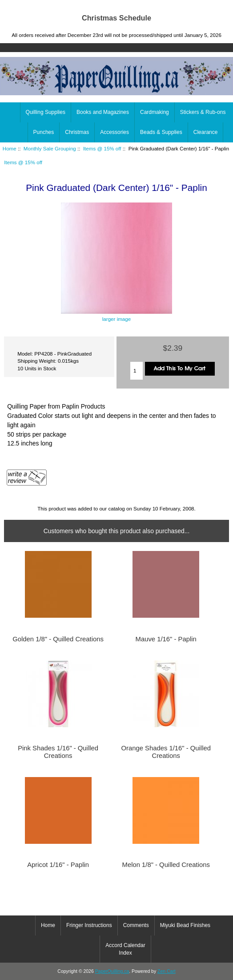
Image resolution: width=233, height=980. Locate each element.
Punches (44, 132)
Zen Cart (167, 971)
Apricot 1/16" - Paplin (58, 865)
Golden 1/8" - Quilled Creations (58, 639)
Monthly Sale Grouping (50, 148)
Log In (219, 6)
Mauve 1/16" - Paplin (166, 639)
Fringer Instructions (89, 925)
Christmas (77, 132)
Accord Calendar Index (125, 949)
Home (191, 6)
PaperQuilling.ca (112, 971)
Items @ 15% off (102, 148)
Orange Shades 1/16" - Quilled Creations (166, 752)
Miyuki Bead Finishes (185, 925)
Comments (136, 925)
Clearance (206, 132)
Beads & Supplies (161, 132)
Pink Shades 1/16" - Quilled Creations (58, 752)
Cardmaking (155, 112)
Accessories (114, 132)
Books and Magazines (103, 112)
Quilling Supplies (46, 112)
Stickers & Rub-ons (203, 112)
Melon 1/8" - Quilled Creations (166, 865)
